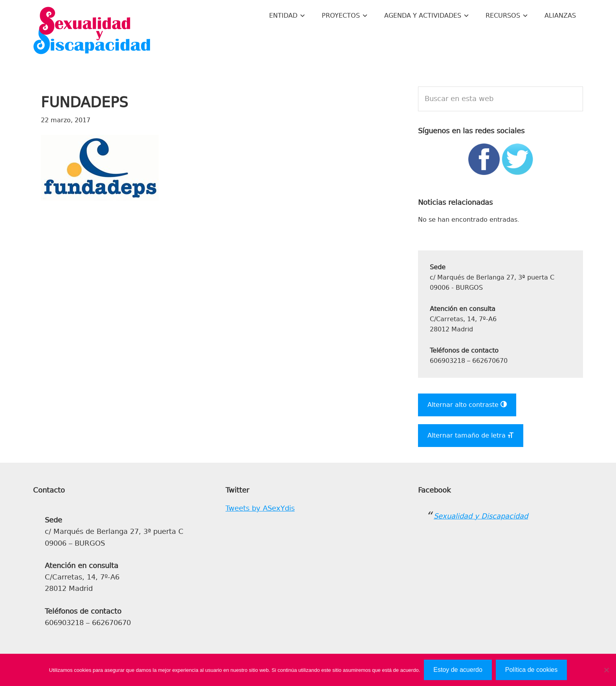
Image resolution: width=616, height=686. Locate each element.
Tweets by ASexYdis (260, 508)
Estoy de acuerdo (458, 670)
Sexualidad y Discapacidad (92, 31)
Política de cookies (531, 670)
